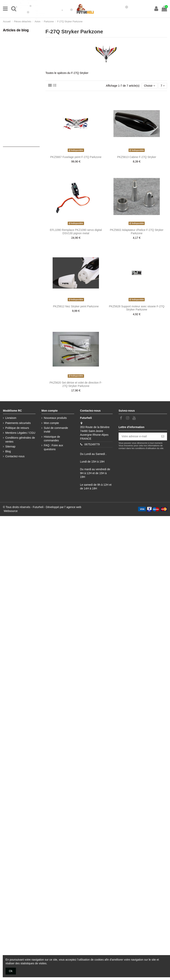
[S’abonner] (163, 436)
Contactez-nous (15, 456)
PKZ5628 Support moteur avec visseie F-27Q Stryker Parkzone (137, 308)
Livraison (11, 418)
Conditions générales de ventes (20, 440)
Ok (11, 971)
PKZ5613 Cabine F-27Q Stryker (137, 157)
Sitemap (10, 446)
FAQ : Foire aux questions (53, 447)
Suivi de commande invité (56, 430)
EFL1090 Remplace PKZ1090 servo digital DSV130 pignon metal (76, 232)
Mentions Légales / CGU (20, 433)
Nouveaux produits (55, 418)
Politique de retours (17, 428)
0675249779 (92, 444)
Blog (8, 451)
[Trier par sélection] (149, 86)
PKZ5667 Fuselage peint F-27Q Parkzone (76, 157)
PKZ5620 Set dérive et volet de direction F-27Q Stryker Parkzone (76, 384)
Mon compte (51, 423)
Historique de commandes (52, 439)
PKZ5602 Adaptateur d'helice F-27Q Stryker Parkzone (137, 232)
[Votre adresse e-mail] (139, 436)
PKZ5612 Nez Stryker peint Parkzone (76, 306)
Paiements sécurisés (18, 423)
